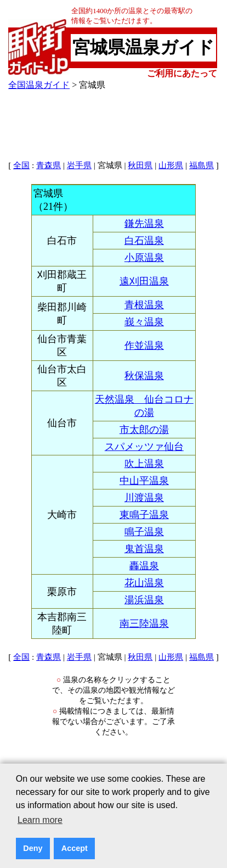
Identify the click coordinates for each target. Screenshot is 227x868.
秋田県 (140, 165)
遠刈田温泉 (144, 281)
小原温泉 (144, 258)
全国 (21, 165)
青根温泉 (144, 305)
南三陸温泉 (144, 624)
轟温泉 (144, 566)
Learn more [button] (40, 820)
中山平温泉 (144, 481)
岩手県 (79, 165)
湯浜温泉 (144, 600)
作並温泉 (144, 346)
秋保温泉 (144, 376)
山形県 (171, 165)
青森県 (49, 165)
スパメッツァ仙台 (144, 447)
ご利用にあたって (182, 73)
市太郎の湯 (144, 430)
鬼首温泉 (144, 549)
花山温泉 (144, 583)
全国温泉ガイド (39, 85)
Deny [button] (33, 848)
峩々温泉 (144, 322)
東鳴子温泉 (144, 515)
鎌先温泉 (144, 224)
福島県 (202, 165)
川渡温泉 (144, 498)
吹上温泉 (144, 464)
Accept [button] (75, 848)
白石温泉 (144, 241)
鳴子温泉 (144, 532)
